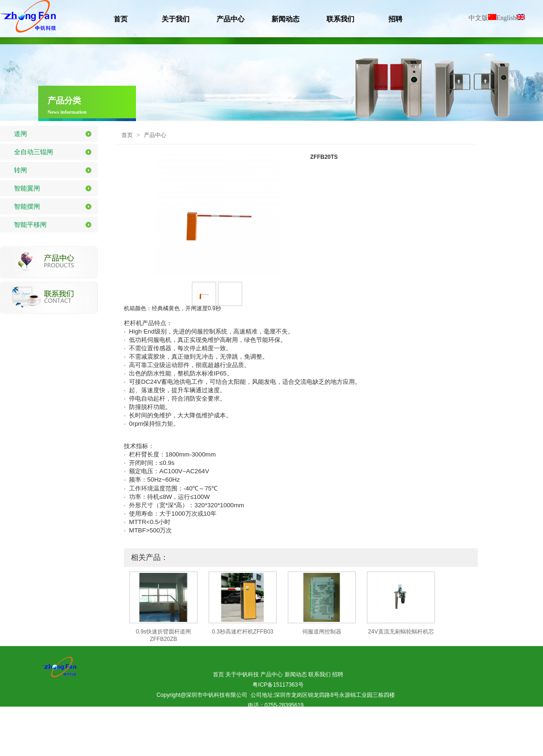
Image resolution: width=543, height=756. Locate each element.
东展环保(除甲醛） (191, 736)
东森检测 (271, 736)
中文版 (482, 18)
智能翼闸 (27, 188)
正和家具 (329, 736)
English (511, 18)
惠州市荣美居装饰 (326, 726)
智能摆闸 (27, 206)
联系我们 (319, 674)
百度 (271, 726)
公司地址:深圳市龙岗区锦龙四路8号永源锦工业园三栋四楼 (323, 695)
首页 (127, 135)
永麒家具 (308, 746)
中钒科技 (299, 736)
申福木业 (395, 736)
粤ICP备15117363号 (278, 685)
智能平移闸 (30, 225)
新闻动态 (296, 674)
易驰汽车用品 (238, 736)
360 (289, 726)
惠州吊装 (151, 736)
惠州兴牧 (275, 746)
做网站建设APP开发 (233, 726)
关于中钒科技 (242, 674)
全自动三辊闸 (34, 152)
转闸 (20, 170)
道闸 (20, 134)
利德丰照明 (362, 736)
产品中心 (155, 135)
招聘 (338, 674)
